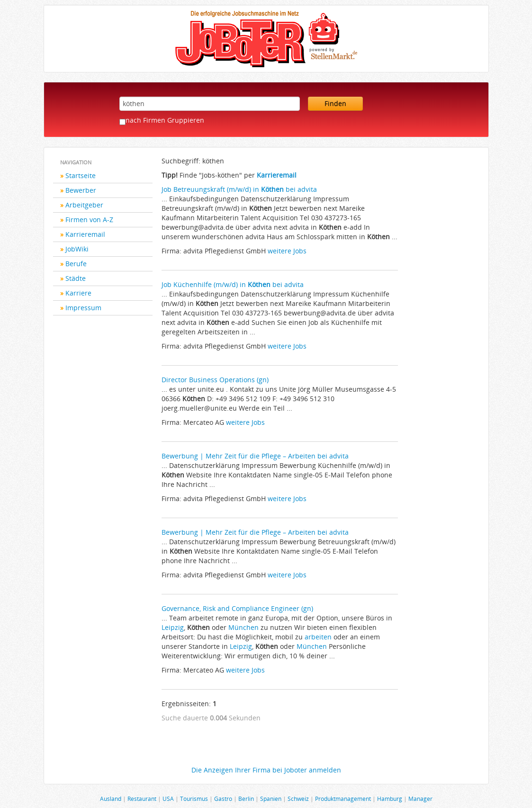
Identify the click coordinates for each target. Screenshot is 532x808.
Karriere (78, 293)
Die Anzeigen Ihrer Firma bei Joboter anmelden (266, 770)
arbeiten (318, 637)
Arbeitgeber (84, 205)
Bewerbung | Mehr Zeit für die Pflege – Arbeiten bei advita (255, 456)
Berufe (76, 264)
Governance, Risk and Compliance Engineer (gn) (237, 608)
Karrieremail (85, 234)
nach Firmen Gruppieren (165, 120)
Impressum (83, 308)
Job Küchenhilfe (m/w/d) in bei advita (233, 284)
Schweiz (298, 799)
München (243, 627)
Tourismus (194, 799)
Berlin (246, 799)
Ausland (111, 799)
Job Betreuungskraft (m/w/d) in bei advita (239, 189)
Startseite (81, 175)
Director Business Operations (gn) (215, 380)
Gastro (223, 799)
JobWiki (77, 249)
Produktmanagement (343, 799)
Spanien (271, 799)
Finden (335, 103)
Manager (420, 799)
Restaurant (142, 799)
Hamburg (390, 799)
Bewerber (81, 190)
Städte (76, 278)
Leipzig (173, 627)
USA (168, 799)
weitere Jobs (287, 251)
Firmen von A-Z (89, 220)
